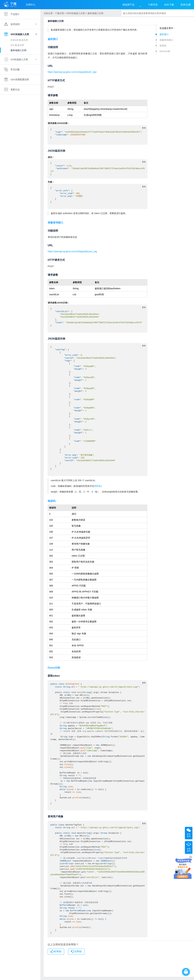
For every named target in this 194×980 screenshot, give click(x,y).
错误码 (163, 46)
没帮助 (76, 952)
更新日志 (12, 90)
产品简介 (12, 14)
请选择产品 (128, 5)
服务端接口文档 (18, 50)
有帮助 (56, 952)
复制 (144, 128)
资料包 (97, 486)
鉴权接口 (164, 34)
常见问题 (12, 70)
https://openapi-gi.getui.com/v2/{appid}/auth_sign (72, 72)
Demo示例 (165, 51)
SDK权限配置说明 (16, 80)
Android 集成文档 (19, 40)
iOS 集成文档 (17, 45)
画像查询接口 (166, 40)
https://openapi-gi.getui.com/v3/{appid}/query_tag (72, 251)
